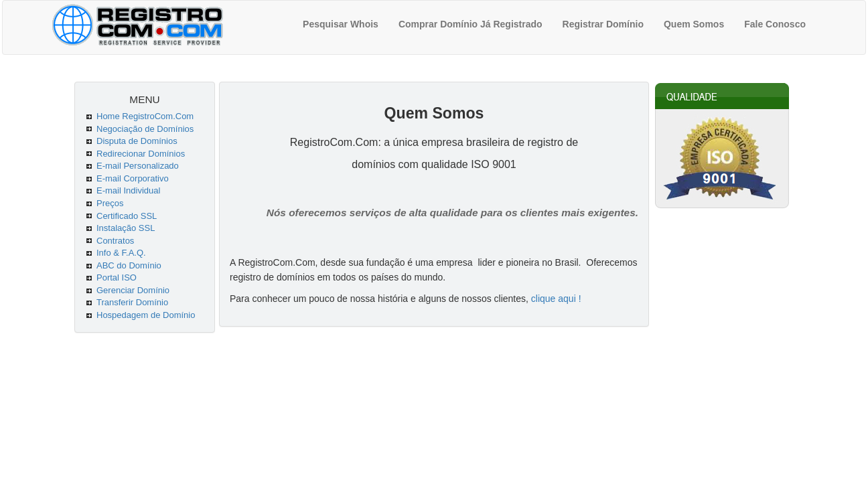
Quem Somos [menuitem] (694, 24)
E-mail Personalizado (138, 166)
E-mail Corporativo (133, 178)
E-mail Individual (128, 190)
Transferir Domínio (132, 302)
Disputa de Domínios (137, 141)
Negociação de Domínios (145, 129)
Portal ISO (117, 277)
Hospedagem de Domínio (146, 315)
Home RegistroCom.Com (145, 116)
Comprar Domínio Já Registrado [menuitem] (471, 24)
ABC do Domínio (129, 265)
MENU (144, 99)
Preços (110, 203)
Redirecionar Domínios (141, 154)
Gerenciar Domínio (133, 290)
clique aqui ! (556, 299)
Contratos (115, 241)
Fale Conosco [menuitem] (775, 24)
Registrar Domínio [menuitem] (603, 24)
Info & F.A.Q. (121, 253)
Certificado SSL (127, 216)
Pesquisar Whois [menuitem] (341, 24)
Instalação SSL (126, 228)
